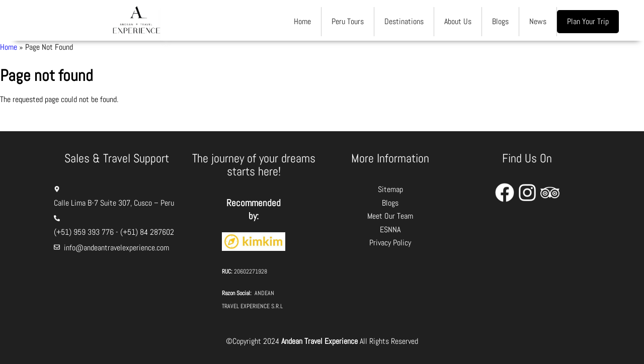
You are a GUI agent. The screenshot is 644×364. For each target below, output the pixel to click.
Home (302, 21)
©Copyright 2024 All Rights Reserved (322, 341)
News (538, 21)
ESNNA (390, 230)
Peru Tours (348, 21)
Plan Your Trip (588, 21)
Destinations (404, 21)
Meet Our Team (390, 216)
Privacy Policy (390, 243)
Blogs (500, 21)
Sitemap (390, 189)
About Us (458, 21)
